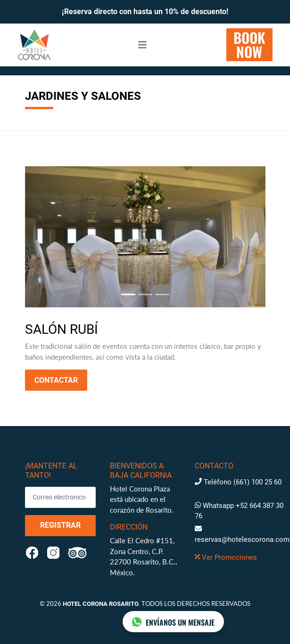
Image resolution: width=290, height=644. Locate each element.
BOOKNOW (249, 45)
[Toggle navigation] (142, 45)
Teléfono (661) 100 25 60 (238, 482)
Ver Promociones (226, 557)
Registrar (60, 525)
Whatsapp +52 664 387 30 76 (239, 511)
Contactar (56, 380)
